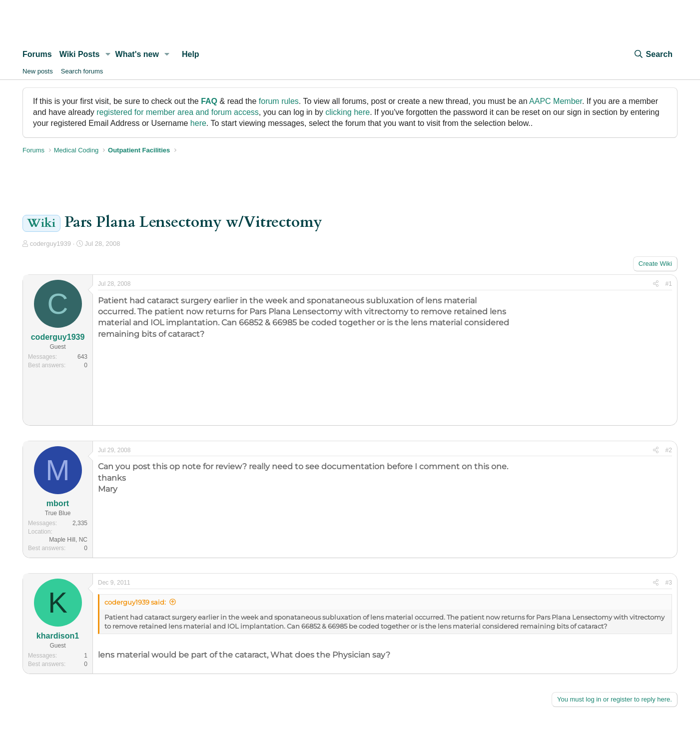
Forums (37, 54)
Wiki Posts (80, 54)
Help (191, 54)
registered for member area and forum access (178, 112)
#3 (669, 583)
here (198, 123)
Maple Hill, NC (68, 540)
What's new (137, 54)
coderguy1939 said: (135, 602)
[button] (108, 54)
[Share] (656, 284)
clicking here (348, 112)
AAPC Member (556, 101)
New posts (38, 71)
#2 (669, 450)
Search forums (82, 71)
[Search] (653, 54)
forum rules (279, 101)
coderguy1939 (50, 244)
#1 (669, 284)
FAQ (209, 101)
